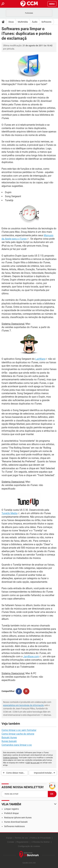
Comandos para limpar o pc (17, 745)
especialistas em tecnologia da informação (24, 705)
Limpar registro (12, 809)
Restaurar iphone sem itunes (18, 818)
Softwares (46, 22)
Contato (11, 842)
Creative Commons (10, 758)
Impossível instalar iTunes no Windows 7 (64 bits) (42, 773)
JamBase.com (31, 656)
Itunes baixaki (9, 741)
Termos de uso (21, 838)
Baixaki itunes (9, 738)
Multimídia (23, 22)
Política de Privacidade (41, 838)
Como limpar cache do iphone (18, 734)
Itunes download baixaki (16, 822)
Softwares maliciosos (14, 826)
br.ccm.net (35, 763)
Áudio (35, 22)
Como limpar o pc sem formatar (19, 730)
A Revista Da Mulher (41, 842)
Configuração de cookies (29, 846)
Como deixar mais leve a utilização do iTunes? (15, 773)
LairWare (40, 359)
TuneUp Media (9, 513)
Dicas (11, 22)
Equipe (9, 838)
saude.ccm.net (29, 863)
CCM (28, 763)
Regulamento (23, 842)
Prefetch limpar (12, 813)
